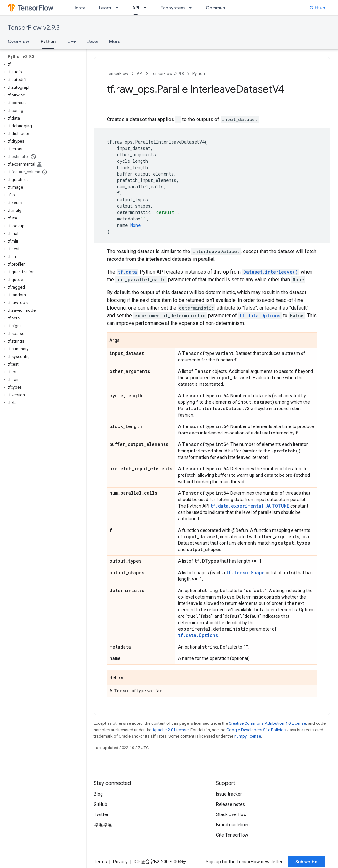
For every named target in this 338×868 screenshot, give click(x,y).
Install (81, 8)
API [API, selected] (136, 8)
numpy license (248, 736)
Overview (18, 41)
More (115, 41)
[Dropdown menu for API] (147, 8)
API (140, 74)
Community (218, 8)
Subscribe (306, 862)
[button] (42, 64)
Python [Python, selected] (48, 41)
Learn (105, 8)
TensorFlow (118, 74)
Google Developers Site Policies (256, 730)
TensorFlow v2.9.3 (34, 28)
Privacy (120, 862)
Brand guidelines (233, 825)
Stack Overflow (231, 814)
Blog (98, 794)
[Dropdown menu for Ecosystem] (192, 8)
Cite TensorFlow (232, 835)
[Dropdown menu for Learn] (119, 8)
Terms (100, 862)
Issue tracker (229, 794)
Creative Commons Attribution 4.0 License (267, 723)
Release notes (230, 804)
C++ (72, 41)
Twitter (101, 814)
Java (93, 41)
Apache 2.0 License (170, 730)
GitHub (317, 8)
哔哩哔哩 (103, 825)
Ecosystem (173, 8)
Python (199, 74)
